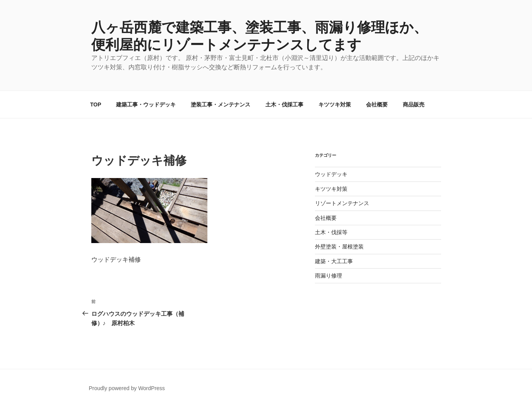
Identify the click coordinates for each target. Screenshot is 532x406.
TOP (96, 104)
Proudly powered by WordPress (127, 388)
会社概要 (377, 104)
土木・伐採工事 (284, 104)
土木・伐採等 (331, 232)
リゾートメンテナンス (342, 203)
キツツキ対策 (335, 104)
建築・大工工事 (334, 261)
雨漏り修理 (328, 276)
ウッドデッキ (331, 174)
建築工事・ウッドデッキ (146, 104)
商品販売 (414, 104)
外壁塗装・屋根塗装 (339, 247)
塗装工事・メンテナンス (221, 104)
